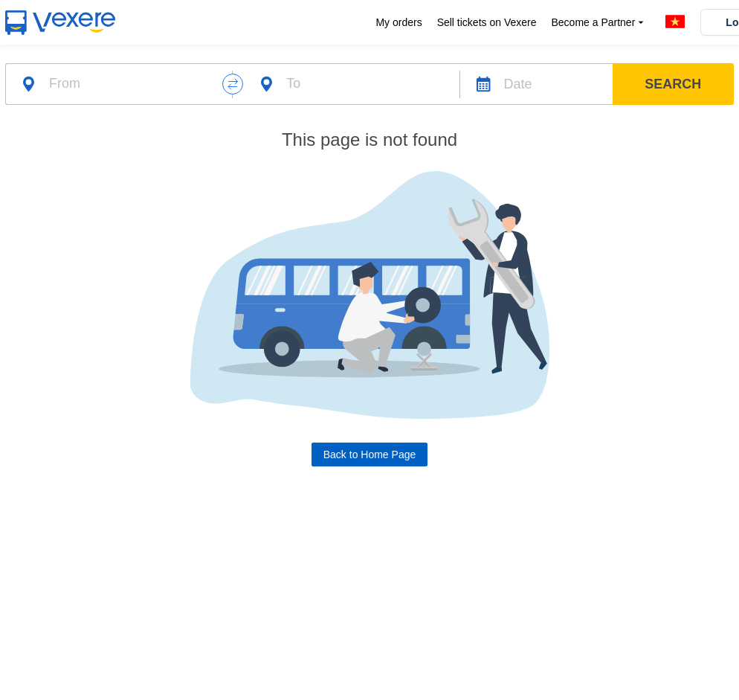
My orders (398, 22)
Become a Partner (599, 23)
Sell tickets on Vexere (487, 22)
